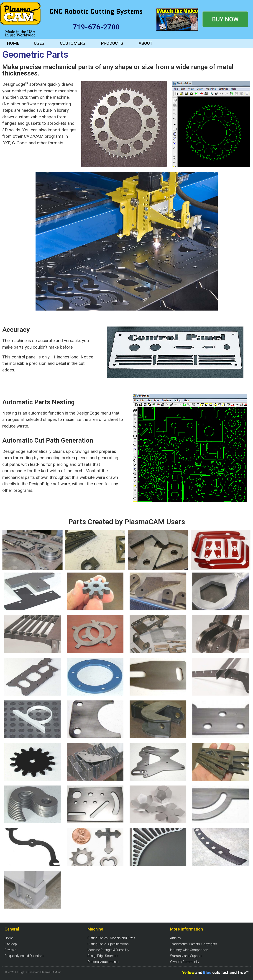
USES (39, 43)
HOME (13, 43)
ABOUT (146, 43)
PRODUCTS (112, 43)
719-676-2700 (96, 27)
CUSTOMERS (73, 43)
